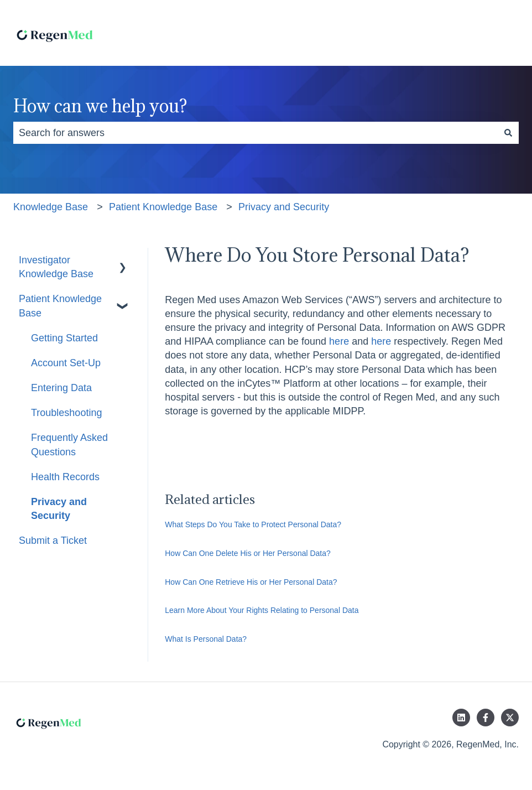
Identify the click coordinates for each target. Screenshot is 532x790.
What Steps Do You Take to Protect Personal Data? (253, 524)
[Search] (508, 133)
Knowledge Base (51, 207)
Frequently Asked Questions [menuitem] (69, 445)
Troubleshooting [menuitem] (66, 413)
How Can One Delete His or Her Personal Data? (248, 553)
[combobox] (255, 133)
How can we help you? (100, 106)
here (339, 341)
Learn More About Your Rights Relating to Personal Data (262, 610)
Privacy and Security (284, 207)
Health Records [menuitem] (65, 477)
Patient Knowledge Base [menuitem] (60, 306)
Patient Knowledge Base (163, 207)
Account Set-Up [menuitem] (66, 363)
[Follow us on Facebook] (486, 718)
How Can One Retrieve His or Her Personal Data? (251, 582)
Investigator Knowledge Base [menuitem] (56, 267)
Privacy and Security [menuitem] (59, 509)
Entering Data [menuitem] (61, 388)
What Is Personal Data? (206, 639)
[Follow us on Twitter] (510, 718)
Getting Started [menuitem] (64, 338)
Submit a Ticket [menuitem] (53, 540)
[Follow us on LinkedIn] (461, 718)
